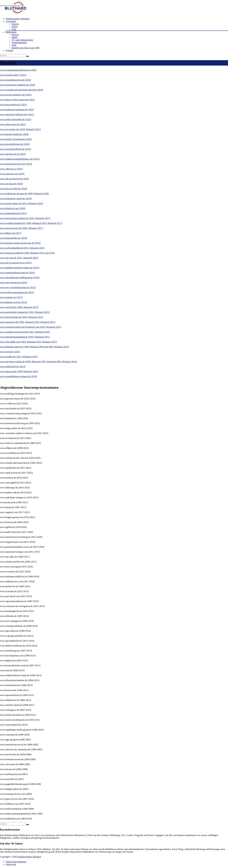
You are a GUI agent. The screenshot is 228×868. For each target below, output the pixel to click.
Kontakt (10, 50)
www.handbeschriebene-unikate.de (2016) (20, 268)
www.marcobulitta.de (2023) (13, 105)
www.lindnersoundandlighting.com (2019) (20, 159)
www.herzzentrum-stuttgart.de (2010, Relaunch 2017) (25, 218)
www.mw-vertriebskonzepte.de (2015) (18, 287)
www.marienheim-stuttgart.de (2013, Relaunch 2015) (25, 312)
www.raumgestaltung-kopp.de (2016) (17, 273)
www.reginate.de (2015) (11, 297)
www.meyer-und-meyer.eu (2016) (16, 263)
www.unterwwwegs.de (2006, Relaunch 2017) (22, 228)
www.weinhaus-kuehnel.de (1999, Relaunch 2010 (23, 223)
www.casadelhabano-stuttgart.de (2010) (18, 376)
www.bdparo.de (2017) (11, 233)
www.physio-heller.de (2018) (14, 189)
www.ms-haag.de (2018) (11, 184)
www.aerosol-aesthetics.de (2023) (16, 95)
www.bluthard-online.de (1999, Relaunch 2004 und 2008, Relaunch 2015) (35, 347)
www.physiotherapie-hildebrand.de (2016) (20, 278)
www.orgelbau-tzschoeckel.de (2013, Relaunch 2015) (25, 332)
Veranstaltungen (19, 43)
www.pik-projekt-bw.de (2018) (14, 179)
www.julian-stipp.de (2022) (13, 124)
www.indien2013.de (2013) (13, 366)
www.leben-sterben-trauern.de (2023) (17, 100)
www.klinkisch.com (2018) (13, 208)
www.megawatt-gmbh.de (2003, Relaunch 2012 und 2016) (27, 253)
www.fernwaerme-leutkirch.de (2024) (18, 85)
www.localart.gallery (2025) (13, 75)
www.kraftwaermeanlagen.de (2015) (17, 292)
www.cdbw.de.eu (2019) (11, 169)
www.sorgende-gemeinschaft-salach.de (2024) (22, 90)
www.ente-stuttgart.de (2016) (14, 282)
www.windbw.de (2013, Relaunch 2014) (19, 357)
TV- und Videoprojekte (22, 40)
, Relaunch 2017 (54, 223)
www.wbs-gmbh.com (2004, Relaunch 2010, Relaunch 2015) (28, 342)
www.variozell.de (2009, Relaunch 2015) (19, 307)
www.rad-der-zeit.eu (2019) (13, 154)
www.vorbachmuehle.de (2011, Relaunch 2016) (22, 248)
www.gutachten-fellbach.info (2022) (17, 114)
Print (14, 29)
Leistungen (11, 21)
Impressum (11, 864)
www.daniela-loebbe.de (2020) (14, 134)
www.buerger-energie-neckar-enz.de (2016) (20, 243)
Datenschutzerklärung (16, 862)
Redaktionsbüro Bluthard (18, 19)
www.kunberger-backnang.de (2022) (17, 110)
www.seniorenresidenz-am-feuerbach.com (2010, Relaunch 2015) (31, 327)
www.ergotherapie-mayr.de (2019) (16, 164)
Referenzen (11, 32)
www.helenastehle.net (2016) (14, 238)
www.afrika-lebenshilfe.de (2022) (16, 119)
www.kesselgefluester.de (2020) (15, 144)
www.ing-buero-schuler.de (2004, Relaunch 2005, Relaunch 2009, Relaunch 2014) (39, 362)
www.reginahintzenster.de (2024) (15, 80)
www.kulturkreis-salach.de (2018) (16, 198)
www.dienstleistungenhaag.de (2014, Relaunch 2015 (25, 337)
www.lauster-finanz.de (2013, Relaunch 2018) (21, 203)
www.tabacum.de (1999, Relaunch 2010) (19, 371)
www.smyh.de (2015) (10, 352)
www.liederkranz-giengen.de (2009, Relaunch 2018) (24, 194)
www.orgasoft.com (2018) (12, 174)
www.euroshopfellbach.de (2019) (16, 149)
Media (15, 27)
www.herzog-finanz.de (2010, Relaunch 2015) (22, 317)
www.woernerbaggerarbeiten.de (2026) (18, 70)
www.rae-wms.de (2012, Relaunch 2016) (19, 258)
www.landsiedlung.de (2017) (13, 213)
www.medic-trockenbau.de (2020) (16, 139)
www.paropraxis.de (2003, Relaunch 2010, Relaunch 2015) (28, 322)
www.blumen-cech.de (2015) (14, 302)
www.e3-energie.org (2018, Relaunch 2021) (20, 129)
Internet (15, 24)
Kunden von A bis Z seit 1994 (26, 48)
